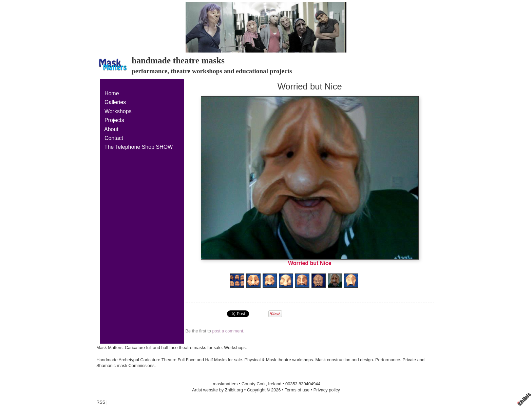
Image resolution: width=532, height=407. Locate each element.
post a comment (227, 331)
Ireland (275, 384)
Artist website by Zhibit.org (217, 390)
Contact (114, 138)
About (111, 129)
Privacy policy (327, 390)
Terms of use (297, 390)
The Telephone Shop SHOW (139, 147)
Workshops (118, 111)
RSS (101, 402)
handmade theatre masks (178, 60)
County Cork (254, 384)
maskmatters (225, 384)
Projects (114, 120)
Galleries (115, 102)
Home (112, 93)
